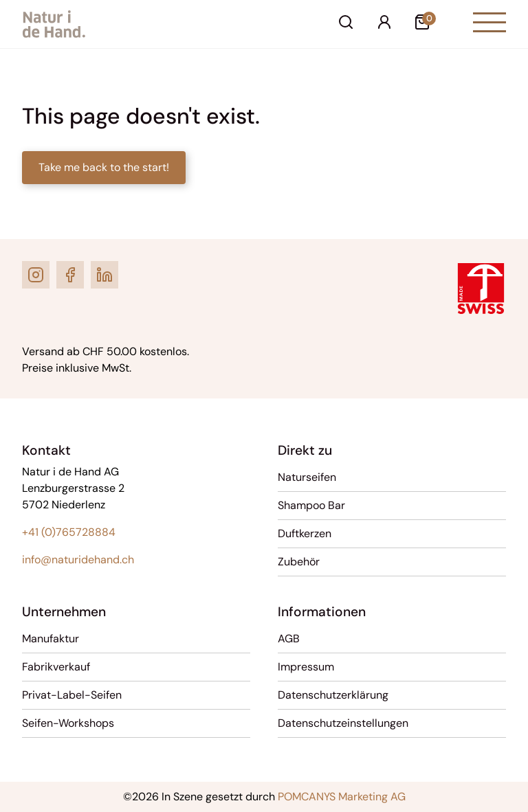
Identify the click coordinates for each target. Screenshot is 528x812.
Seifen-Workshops (68, 723)
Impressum (306, 667)
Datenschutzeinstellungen (343, 723)
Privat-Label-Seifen (72, 695)
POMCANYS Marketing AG (342, 797)
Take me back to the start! (104, 167)
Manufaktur (51, 639)
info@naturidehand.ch (78, 560)
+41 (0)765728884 (69, 532)
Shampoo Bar (311, 505)
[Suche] (346, 24)
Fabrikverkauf (56, 667)
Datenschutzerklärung (333, 695)
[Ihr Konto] (384, 24)
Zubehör (299, 562)
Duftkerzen (305, 533)
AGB (289, 639)
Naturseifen (307, 477)
